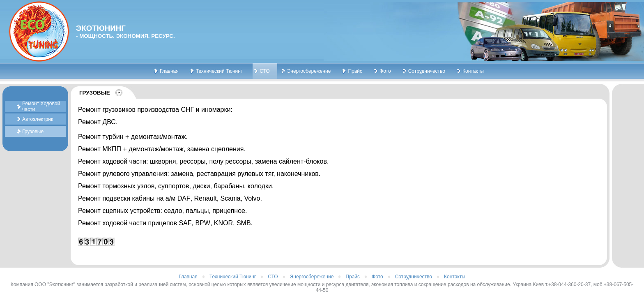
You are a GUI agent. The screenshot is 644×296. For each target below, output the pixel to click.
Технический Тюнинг (219, 71)
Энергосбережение (309, 71)
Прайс (355, 71)
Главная (169, 71)
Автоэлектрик (38, 119)
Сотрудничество (427, 71)
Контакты (473, 71)
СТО (264, 71)
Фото (385, 71)
